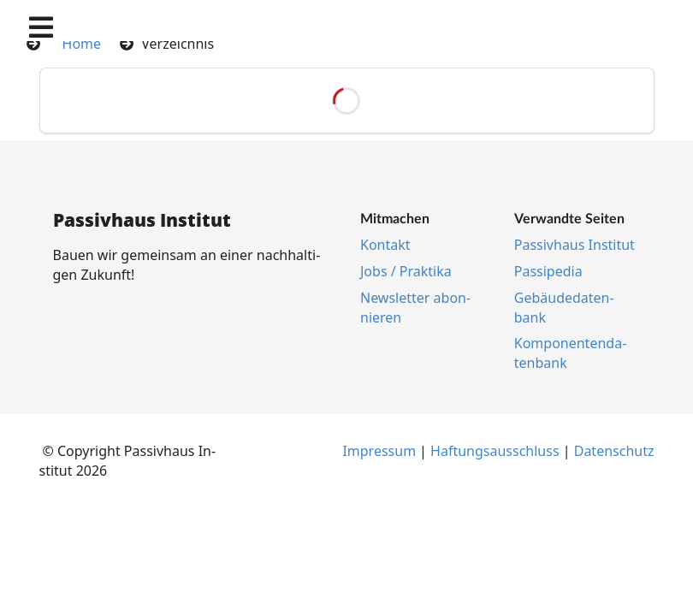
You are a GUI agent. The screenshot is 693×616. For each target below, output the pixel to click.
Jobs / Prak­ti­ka (406, 271)
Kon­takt (385, 245)
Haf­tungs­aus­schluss (495, 451)
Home (82, 44)
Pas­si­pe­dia (548, 271)
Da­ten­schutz (614, 451)
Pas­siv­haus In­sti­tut (575, 245)
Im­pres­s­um (379, 451)
